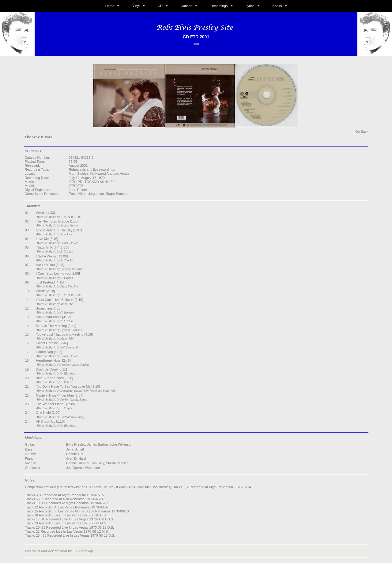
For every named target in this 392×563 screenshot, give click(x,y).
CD (160, 6)
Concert (187, 6)
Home (110, 6)
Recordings (219, 6)
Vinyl (136, 6)
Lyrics (250, 6)
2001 (196, 44)
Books (277, 6)
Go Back (362, 131)
